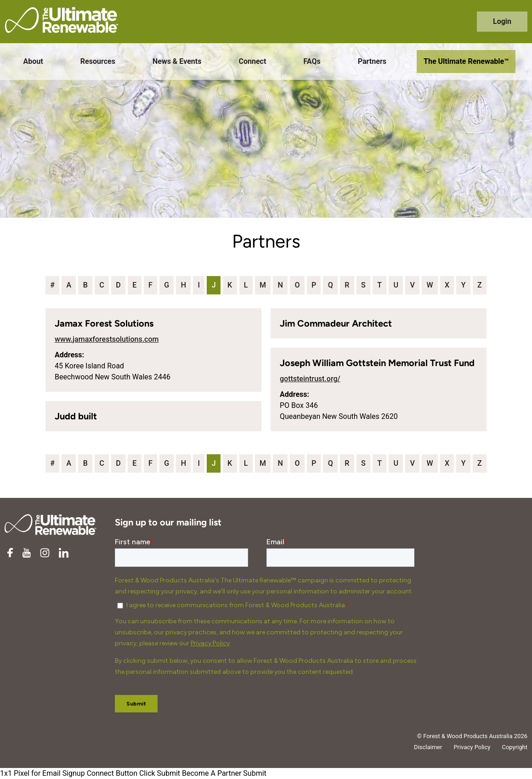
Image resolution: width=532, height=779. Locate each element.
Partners (372, 61)
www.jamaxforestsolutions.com (107, 339)
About (33, 61)
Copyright (515, 747)
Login (502, 21)
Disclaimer (428, 747)
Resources (98, 61)
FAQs (312, 61)
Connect (253, 61)
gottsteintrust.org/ (310, 379)
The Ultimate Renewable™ (466, 61)
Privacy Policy (472, 747)
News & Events (177, 61)
